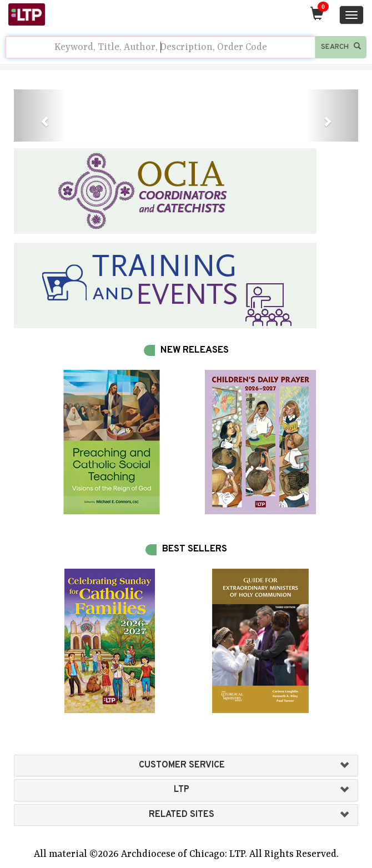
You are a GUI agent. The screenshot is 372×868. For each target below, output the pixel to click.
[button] (40, 116)
